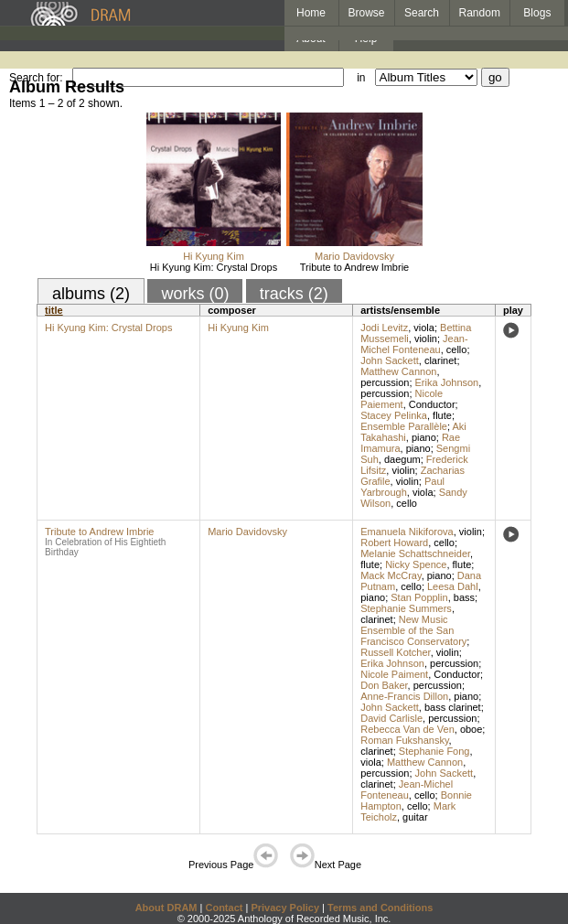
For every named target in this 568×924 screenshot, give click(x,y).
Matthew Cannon (398, 371)
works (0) (195, 294)
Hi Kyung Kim (214, 256)
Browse (367, 13)
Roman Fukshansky (404, 740)
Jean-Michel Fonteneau (414, 344)
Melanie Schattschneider (415, 553)
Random (480, 13)
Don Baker (384, 685)
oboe (471, 729)
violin (426, 338)
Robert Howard (394, 543)
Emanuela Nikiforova (407, 532)
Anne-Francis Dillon (404, 696)
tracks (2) (294, 294)
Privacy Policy (285, 908)
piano (424, 437)
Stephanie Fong (434, 751)
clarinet (440, 360)
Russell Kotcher (395, 652)
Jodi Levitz (384, 328)
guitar (415, 817)
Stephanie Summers (406, 608)
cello (457, 349)
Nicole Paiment (394, 674)
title (54, 310)
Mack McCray (391, 575)
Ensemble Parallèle (404, 426)
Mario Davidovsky (354, 256)
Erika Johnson (447, 382)
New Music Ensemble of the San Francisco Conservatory (413, 630)
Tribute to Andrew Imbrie (354, 267)
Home (311, 13)
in (361, 78)
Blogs (537, 13)
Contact (224, 908)
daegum (402, 459)
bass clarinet (453, 707)
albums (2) (91, 294)
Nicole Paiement (402, 399)
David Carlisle (391, 718)
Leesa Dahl (453, 586)
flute (442, 415)
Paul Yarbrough (402, 487)
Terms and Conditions (380, 908)
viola (424, 328)
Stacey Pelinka (394, 415)
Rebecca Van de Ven (407, 729)
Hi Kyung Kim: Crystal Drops (214, 267)
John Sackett (390, 360)
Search (422, 13)
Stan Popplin (419, 597)
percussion (385, 382)
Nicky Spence (416, 564)
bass (464, 597)
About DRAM (166, 908)
